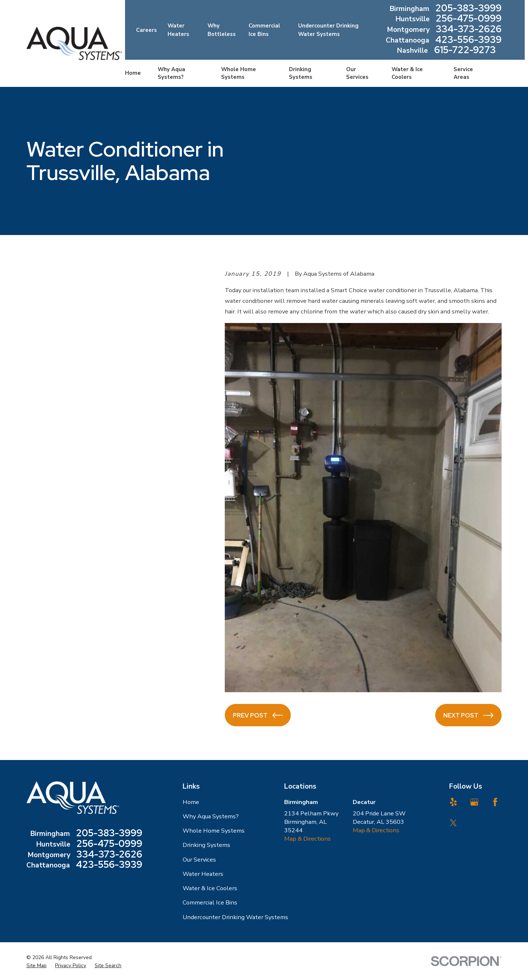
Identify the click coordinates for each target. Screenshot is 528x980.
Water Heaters (203, 874)
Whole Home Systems (214, 831)
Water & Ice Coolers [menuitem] (407, 73)
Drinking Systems (206, 845)
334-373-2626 (469, 30)
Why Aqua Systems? (211, 816)
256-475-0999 (469, 19)
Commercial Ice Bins (210, 902)
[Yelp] (453, 802)
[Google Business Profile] (474, 802)
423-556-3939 (468, 41)
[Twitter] (453, 823)
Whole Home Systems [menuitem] (239, 73)
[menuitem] (36, 966)
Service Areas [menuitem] (463, 73)
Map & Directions (307, 839)
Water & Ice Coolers (210, 888)
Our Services (199, 860)
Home (191, 802)
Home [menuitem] (133, 73)
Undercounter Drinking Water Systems (235, 917)
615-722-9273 (465, 51)
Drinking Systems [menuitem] (301, 73)
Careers (146, 30)
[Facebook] (495, 802)
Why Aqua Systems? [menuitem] (171, 73)
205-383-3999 (468, 9)
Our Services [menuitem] (357, 73)
